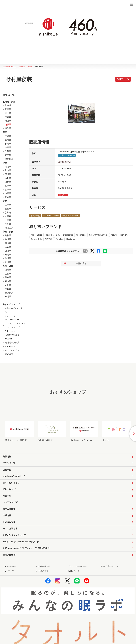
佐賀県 (8, 274)
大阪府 (8, 216)
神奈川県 (9, 159)
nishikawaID (9, 523)
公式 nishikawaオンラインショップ (27, 549)
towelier (8, 339)
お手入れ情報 (9, 510)
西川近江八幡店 (12, 343)
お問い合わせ (74, 572)
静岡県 (8, 193)
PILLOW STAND (12, 320)
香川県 (8, 258)
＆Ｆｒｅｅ (10, 331)
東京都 (8, 155)
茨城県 (8, 136)
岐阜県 (8, 190)
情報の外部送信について (111, 567)
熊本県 (8, 281)
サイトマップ (8, 572)
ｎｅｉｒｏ (10, 316)
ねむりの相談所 (12, 335)
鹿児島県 (9, 293)
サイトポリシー (9, 567)
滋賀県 (8, 209)
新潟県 (8, 167)
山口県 (8, 251)
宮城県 (8, 117)
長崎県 (8, 277)
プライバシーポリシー (77, 567)
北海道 (8, 105)
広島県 (8, 247)
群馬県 (8, 144)
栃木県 (8, 140)
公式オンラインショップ (14, 536)
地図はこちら (67, 155)
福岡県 (8, 270)
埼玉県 (8, 147)
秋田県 (8, 121)
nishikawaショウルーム (14, 476)
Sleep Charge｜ (21, 543)
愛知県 (8, 197)
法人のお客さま (10, 529)
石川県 (8, 174)
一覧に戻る (75, 263)
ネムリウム (10, 346)
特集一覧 (7, 496)
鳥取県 (8, 235)
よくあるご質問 (42, 572)
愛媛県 (8, 262)
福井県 (8, 178)
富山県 (8, 170)
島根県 (8, 239)
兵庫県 (8, 220)
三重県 (8, 205)
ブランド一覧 (9, 463)
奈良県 (8, 224)
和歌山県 (9, 228)
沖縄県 (8, 297)
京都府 (8, 213)
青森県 (8, 109)
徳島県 (8, 255)
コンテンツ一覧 (10, 503)
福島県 (8, 128)
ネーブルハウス (12, 350)
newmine (9, 354)
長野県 (8, 186)
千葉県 (8, 151)
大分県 (8, 285)
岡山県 (8, 243)
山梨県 (8, 182)
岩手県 (8, 113)
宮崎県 (8, 289)
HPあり (63, 195)
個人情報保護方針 (43, 567)
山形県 (8, 125)
